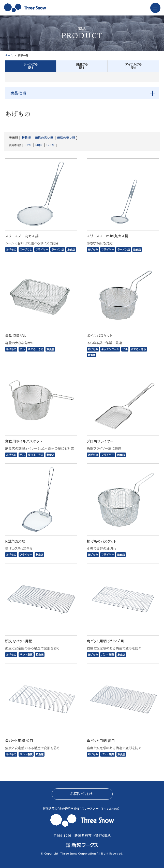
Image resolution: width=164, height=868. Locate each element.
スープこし (26, 249)
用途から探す (82, 66)
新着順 (26, 138)
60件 (39, 145)
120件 (50, 145)
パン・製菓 (26, 654)
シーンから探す (31, 66)
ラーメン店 (58, 249)
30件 (28, 145)
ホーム (9, 55)
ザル (22, 349)
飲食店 (71, 249)
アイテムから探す (133, 66)
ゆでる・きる (36, 349)
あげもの (11, 249)
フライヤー (42, 249)
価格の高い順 (44, 138)
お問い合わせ (82, 794)
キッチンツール (110, 349)
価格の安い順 (66, 138)
